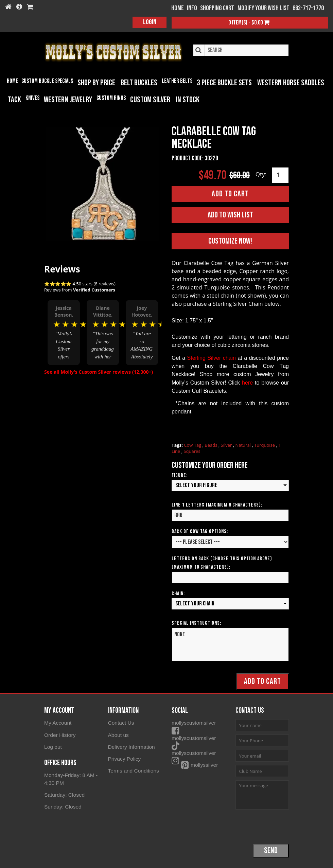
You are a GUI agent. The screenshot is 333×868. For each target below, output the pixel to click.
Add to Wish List (230, 215)
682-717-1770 (308, 8)
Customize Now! (230, 241)
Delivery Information (131, 746)
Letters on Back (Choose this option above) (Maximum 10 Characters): (222, 563)
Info (192, 8)
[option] (64, 333)
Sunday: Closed (62, 805)
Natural (243, 445)
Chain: (178, 593)
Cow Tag (193, 445)
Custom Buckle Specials (47, 81)
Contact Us (121, 722)
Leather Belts (177, 81)
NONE (230, 644)
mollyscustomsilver (203, 722)
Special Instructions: (196, 623)
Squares (192, 451)
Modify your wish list (264, 8)
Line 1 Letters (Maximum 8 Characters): (217, 505)
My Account (57, 722)
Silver (227, 445)
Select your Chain (195, 603)
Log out (53, 746)
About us (118, 734)
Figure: (180, 475)
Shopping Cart (217, 8)
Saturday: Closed (64, 793)
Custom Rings (111, 98)
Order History (59, 734)
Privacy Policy (124, 758)
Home (12, 81)
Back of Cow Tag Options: (200, 531)
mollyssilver (194, 758)
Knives (32, 98)
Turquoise (265, 445)
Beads (211, 445)
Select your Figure (196, 485)
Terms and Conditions (133, 769)
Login (150, 22)
